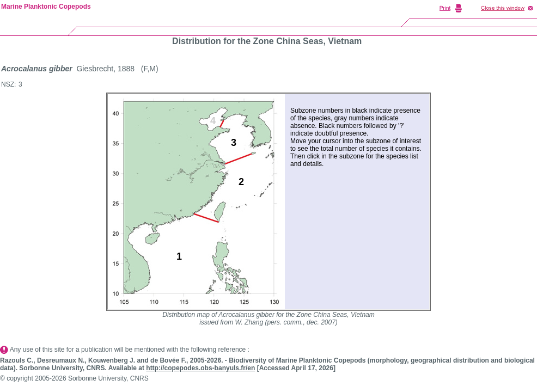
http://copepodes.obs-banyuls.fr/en (200, 368)
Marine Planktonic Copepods (46, 7)
